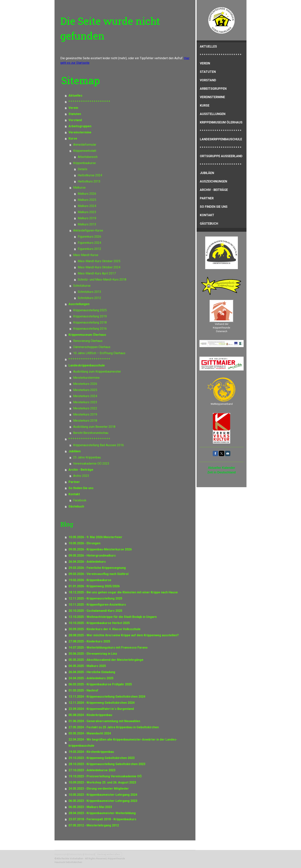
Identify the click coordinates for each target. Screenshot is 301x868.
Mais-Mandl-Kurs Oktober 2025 (99, 261)
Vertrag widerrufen (108, 854)
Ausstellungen (213, 114)
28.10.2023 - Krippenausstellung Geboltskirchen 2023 (107, 764)
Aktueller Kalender (221, 468)
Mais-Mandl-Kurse (86, 255)
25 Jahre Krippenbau (87, 457)
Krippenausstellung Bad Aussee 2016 (98, 445)
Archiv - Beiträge (214, 190)
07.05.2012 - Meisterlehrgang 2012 (94, 825)
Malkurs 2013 (87, 224)
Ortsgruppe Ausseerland (221, 156)
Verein (205, 63)
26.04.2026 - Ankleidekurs (87, 562)
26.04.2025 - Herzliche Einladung (92, 672)
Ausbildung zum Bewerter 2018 (94, 427)
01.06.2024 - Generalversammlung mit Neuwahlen (104, 721)
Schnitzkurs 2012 (89, 298)
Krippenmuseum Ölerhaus (221, 122)
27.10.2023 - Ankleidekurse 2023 (92, 770)
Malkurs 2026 (87, 194)
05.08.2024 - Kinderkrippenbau (90, 715)
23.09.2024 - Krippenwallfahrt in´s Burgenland (101, 709)
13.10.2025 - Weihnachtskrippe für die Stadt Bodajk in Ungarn (113, 617)
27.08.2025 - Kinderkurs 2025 (89, 641)
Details (83, 169)
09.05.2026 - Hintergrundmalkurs (92, 556)
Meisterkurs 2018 (85, 421)
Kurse (205, 106)
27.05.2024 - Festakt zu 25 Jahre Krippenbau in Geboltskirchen (114, 727)
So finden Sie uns (214, 207)
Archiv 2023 (81, 476)
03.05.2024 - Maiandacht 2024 (90, 733)
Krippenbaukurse (84, 163)
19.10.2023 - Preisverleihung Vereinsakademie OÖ (105, 776)
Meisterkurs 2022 (85, 408)
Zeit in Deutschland (222, 472)
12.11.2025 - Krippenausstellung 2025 (95, 598)
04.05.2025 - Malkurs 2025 (87, 666)
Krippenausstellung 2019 (90, 316)
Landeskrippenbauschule (221, 139)
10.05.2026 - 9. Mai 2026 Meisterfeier (95, 537)
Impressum (61, 854)
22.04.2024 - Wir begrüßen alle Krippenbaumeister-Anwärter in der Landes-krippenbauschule (123, 743)
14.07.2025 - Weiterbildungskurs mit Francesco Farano (108, 648)
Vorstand (208, 80)
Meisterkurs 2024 (85, 396)
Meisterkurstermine (86, 378)
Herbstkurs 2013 (89, 181)
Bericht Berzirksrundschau (91, 433)
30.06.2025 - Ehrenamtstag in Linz (93, 654)
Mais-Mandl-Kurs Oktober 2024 (99, 267)
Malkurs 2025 (87, 200)
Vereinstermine (212, 97)
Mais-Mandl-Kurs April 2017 (97, 273)
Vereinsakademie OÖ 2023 (91, 464)
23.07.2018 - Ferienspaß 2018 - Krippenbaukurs (102, 819)
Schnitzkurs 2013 (89, 292)
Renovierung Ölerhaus (88, 341)
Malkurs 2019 (87, 218)
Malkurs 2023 (87, 212)
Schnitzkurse (82, 286)
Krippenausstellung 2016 (90, 329)
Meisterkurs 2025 (85, 390)
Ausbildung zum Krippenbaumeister (97, 372)
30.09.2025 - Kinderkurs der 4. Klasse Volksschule (105, 629)
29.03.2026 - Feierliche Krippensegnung (97, 568)
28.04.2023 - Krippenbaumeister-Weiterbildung (102, 813)
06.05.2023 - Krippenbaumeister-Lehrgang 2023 (103, 801)
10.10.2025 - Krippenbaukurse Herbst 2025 (99, 623)
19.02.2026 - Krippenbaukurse (90, 580)
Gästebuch (209, 224)
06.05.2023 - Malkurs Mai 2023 (90, 807)
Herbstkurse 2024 (90, 175)
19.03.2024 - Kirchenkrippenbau (91, 752)
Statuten (208, 72)
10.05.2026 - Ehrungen (84, 543)
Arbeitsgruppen (213, 89)
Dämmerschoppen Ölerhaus (92, 347)
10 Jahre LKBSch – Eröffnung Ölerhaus (99, 353)
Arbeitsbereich (88, 157)
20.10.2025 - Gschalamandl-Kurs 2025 (95, 611)
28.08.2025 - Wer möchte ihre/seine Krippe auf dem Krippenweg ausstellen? (124, 635)
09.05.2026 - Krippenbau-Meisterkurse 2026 (100, 549)
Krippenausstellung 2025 (90, 310)
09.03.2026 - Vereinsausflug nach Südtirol (98, 574)
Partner (207, 198)
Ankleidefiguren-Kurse (88, 230)
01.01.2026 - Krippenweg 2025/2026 (94, 586)
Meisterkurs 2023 (85, 402)
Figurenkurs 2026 (89, 237)
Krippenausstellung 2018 (90, 322)
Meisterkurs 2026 (85, 384)
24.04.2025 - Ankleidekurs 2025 (91, 678)
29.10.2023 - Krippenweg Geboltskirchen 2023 (102, 758)
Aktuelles (208, 46)
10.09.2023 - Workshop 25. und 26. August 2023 (102, 782)
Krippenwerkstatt (85, 151)
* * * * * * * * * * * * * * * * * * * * (221, 55)
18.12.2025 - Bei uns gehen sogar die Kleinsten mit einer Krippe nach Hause (123, 592)
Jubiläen (207, 173)
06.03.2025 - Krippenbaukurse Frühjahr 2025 (100, 684)
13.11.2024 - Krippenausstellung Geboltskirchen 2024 (107, 697)
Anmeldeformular (85, 145)
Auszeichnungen (213, 181)
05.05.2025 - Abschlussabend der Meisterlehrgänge (106, 660)
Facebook (80, 500)
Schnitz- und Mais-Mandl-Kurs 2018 (102, 280)
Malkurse (79, 188)
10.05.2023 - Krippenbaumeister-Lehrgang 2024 (103, 795)
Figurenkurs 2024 (89, 243)
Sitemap (89, 854)
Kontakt (207, 215)
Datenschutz (76, 854)
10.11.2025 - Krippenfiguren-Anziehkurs (97, 605)
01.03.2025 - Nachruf (83, 690)
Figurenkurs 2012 (89, 249)
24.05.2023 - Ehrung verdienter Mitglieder (99, 789)
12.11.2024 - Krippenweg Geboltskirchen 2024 (102, 703)
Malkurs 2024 (87, 206)
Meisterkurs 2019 (85, 414)
